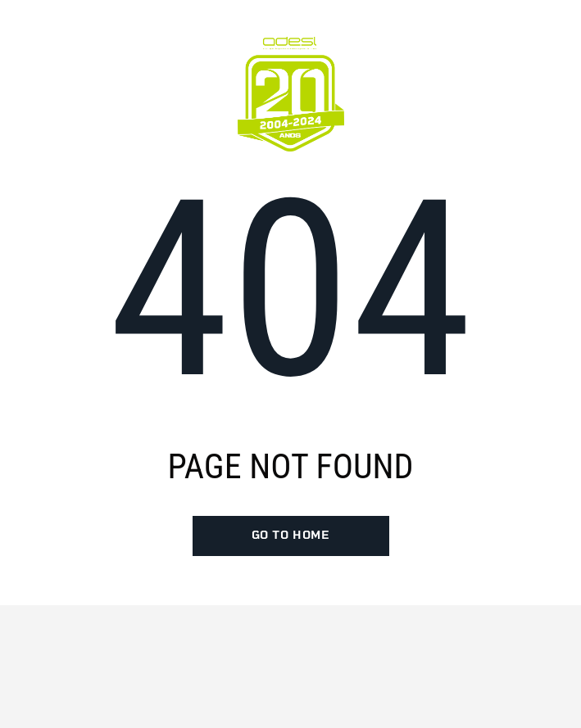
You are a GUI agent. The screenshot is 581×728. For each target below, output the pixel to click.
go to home (291, 536)
